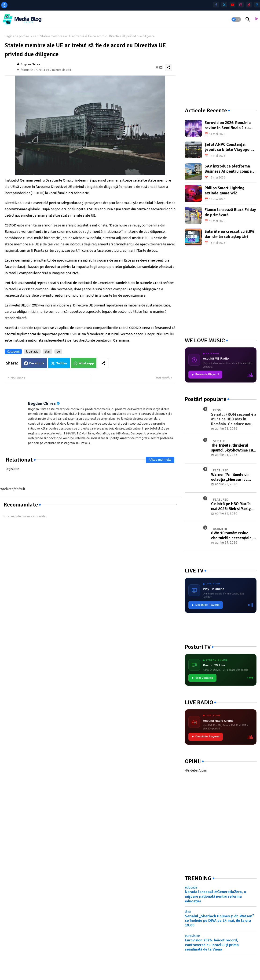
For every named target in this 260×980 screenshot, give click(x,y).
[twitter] (224, 5)
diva (188, 911)
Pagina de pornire (17, 36)
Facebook (37, 363)
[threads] (257, 5)
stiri (48, 351)
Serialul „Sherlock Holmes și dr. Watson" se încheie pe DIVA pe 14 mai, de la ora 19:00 (219, 921)
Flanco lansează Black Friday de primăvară (230, 212)
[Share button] (103, 363)
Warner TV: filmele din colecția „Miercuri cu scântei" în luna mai (230, 477)
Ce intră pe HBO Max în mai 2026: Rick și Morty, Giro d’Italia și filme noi (231, 506)
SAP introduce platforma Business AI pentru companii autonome (230, 169)
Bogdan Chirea (42, 403)
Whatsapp (86, 363)
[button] (236, 19)
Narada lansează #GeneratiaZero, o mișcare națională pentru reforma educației (215, 896)
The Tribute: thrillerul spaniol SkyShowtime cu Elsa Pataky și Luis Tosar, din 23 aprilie (233, 448)
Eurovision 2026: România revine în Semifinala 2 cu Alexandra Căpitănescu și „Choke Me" (228, 126)
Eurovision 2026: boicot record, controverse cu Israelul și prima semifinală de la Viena (212, 945)
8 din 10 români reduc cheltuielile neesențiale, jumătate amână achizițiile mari (234, 536)
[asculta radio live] (256, 19)
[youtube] (233, 5)
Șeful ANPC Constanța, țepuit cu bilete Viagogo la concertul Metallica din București (229, 147)
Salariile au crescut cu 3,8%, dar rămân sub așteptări (230, 234)
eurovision (192, 936)
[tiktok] (249, 5)
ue (35, 36)
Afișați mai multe (160, 459)
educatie (191, 887)
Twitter (62, 363)
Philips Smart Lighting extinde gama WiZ (225, 190)
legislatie (32, 351)
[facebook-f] (216, 5)
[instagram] (241, 5)
